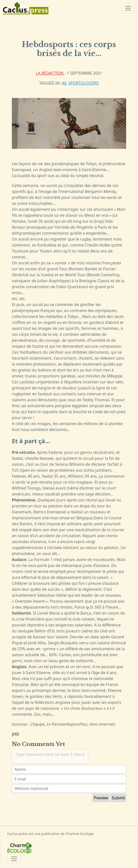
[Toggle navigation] (128, 8)
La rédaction (50, 73)
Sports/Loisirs (84, 83)
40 (64, 83)
